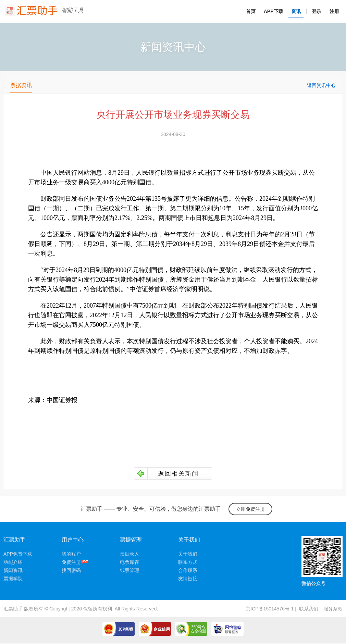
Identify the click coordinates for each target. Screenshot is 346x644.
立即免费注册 (250, 509)
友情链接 (188, 579)
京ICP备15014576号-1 (270, 609)
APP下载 (274, 11)
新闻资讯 (13, 570)
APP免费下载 (18, 554)
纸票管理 (129, 570)
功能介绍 (13, 562)
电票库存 (129, 562)
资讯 (296, 11)
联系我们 (309, 609)
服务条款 (333, 609)
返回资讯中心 (321, 85)
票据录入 (129, 554)
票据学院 (13, 579)
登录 (317, 11)
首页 (251, 11)
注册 (334, 11)
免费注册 (75, 562)
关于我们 (188, 554)
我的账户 (71, 554)
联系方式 (188, 562)
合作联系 (188, 570)
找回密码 (71, 570)
